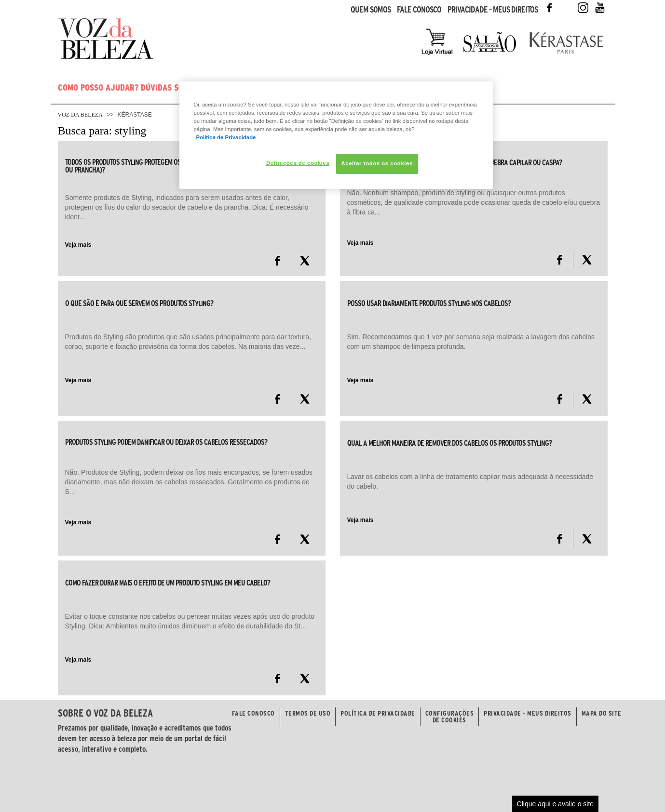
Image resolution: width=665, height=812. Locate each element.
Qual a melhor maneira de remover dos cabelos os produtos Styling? (449, 443)
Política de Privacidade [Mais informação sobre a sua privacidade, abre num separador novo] (226, 137)
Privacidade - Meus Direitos (493, 10)
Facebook (549, 8)
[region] (336, 135)
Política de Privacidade (378, 713)
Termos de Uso (308, 713)
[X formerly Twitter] (305, 261)
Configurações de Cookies (450, 717)
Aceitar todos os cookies (377, 163)
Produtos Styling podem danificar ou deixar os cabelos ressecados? (166, 442)
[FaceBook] (278, 261)
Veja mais (78, 245)
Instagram (583, 8)
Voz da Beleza (80, 115)
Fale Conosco (419, 10)
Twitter (566, 8)
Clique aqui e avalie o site (556, 804)
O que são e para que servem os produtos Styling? (139, 303)
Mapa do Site (602, 713)
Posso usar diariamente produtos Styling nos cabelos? (429, 303)
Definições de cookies (298, 163)
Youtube (600, 8)
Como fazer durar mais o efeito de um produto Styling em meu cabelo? (168, 583)
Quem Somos (371, 10)
